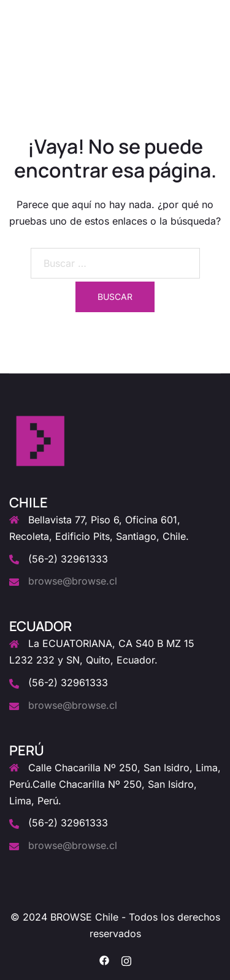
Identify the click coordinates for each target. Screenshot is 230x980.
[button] (191, 39)
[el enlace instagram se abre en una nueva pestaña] (126, 959)
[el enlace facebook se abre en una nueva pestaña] (104, 959)
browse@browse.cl (73, 581)
